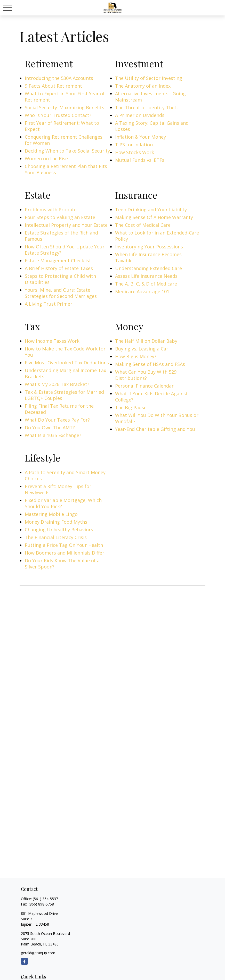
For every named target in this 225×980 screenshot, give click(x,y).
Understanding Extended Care (148, 268)
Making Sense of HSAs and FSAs (150, 364)
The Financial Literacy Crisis (56, 537)
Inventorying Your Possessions (149, 247)
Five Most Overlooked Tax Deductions (67, 363)
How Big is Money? (136, 356)
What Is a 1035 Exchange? (53, 435)
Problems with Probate (51, 210)
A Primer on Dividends (140, 115)
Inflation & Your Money (140, 137)
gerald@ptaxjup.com (38, 953)
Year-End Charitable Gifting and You (155, 429)
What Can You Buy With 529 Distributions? (146, 375)
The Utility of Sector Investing (149, 78)
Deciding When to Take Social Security (67, 151)
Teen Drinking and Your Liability (151, 210)
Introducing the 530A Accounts (59, 78)
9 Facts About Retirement (53, 86)
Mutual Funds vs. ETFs (140, 160)
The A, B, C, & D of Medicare (146, 284)
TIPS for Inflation (134, 145)
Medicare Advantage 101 (142, 291)
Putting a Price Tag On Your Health (64, 545)
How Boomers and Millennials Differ (65, 553)
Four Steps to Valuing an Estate (60, 217)
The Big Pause (131, 407)
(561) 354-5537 (45, 899)
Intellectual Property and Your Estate (66, 225)
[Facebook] (24, 961)
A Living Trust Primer (49, 304)
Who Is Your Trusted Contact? (58, 115)
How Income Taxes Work (52, 341)
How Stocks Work (135, 152)
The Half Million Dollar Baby (146, 341)
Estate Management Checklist (58, 261)
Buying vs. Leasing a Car (142, 349)
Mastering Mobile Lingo (51, 514)
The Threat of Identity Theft (147, 107)
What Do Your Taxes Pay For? (57, 420)
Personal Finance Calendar (144, 386)
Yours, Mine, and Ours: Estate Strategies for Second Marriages (61, 293)
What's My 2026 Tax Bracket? (57, 384)
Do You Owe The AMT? (50, 428)
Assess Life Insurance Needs (146, 276)
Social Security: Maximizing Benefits (65, 107)
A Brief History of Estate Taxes (59, 268)
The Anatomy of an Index (143, 86)
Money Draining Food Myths (56, 522)
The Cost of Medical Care (143, 225)
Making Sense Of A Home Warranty (154, 217)
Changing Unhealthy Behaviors (59, 530)
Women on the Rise (46, 158)
